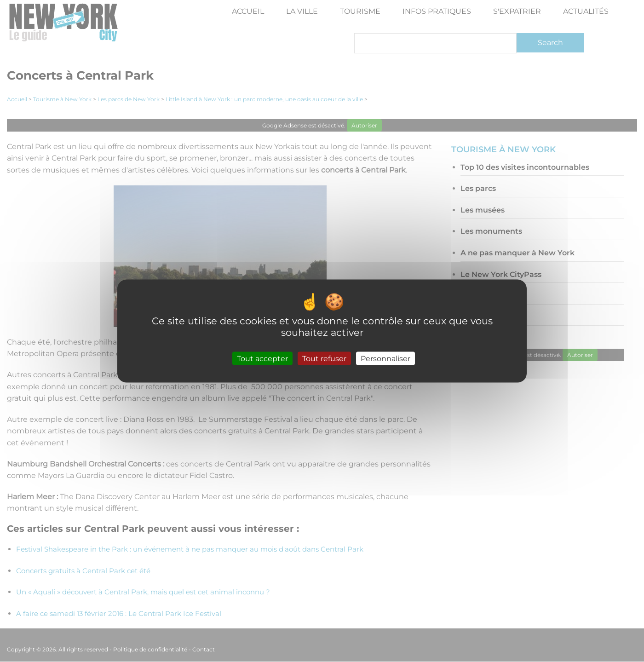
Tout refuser (324, 359)
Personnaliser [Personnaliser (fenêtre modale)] (385, 359)
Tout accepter (262, 359)
